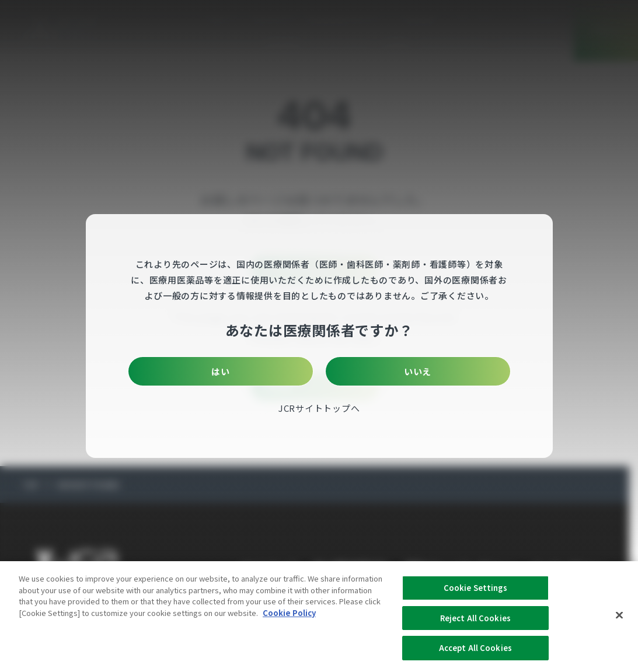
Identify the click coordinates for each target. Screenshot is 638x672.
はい (249, 371)
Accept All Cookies (475, 654)
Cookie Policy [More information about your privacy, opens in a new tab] (289, 618)
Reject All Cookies (475, 623)
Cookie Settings (475, 593)
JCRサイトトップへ (319, 408)
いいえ (389, 371)
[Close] (619, 621)
